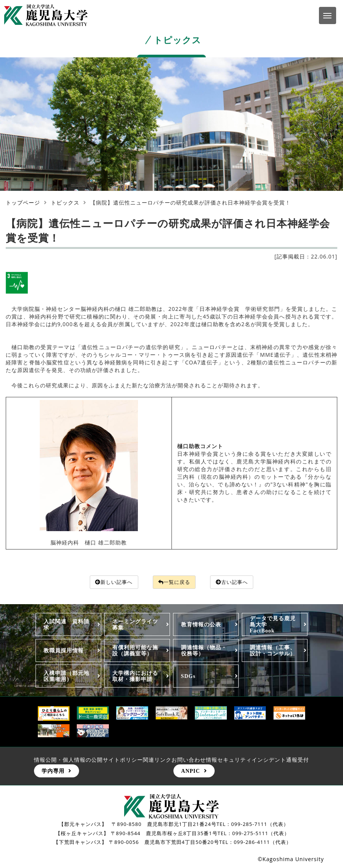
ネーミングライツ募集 (135, 625)
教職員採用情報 (64, 650)
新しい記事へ (111, 582)
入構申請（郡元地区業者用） (66, 676)
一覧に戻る (175, 582)
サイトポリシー (123, 760)
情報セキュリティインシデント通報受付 (257, 760)
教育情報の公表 (201, 625)
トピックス (65, 202)
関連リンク (157, 760)
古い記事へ (235, 582)
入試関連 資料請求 (66, 625)
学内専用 (53, 771)
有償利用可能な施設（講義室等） (135, 650)
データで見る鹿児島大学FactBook (273, 625)
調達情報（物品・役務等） (204, 650)
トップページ (23, 202)
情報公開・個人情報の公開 (68, 760)
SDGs (188, 676)
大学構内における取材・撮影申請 (135, 676)
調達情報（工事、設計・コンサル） (273, 650)
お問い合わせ (189, 760)
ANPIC (190, 771)
